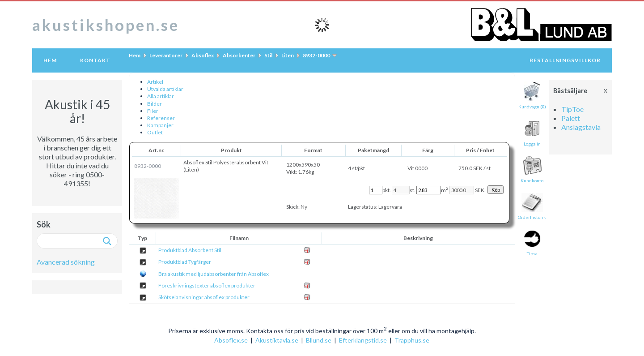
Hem (50, 60)
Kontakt (95, 60)
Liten (288, 55)
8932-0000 (316, 55)
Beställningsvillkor (565, 60)
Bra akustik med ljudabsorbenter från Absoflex (214, 274)
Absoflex (203, 55)
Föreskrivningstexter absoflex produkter (207, 285)
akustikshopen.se (106, 25)
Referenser (161, 118)
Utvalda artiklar (165, 89)
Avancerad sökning (66, 262)
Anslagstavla (581, 127)
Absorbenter (239, 55)
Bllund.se (319, 340)
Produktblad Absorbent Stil (190, 250)
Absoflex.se (231, 340)
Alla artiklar (161, 96)
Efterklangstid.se (363, 340)
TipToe (572, 109)
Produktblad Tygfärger (185, 262)
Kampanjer (160, 125)
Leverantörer (166, 55)
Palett (571, 118)
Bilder (155, 104)
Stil (268, 55)
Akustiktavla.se (277, 340)
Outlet (155, 132)
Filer (153, 111)
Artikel (155, 82)
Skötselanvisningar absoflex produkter (204, 297)
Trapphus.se (412, 340)
